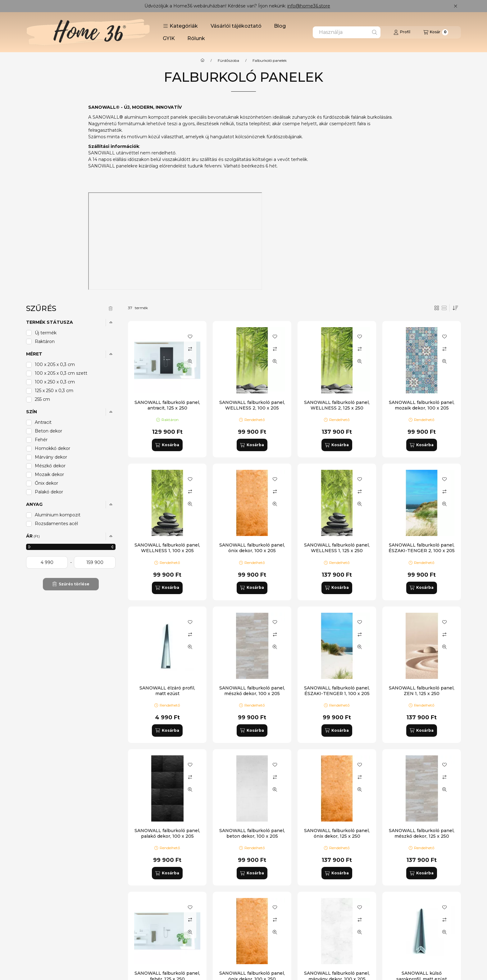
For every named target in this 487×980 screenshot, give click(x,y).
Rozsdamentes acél (56, 524)
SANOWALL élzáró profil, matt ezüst (167, 691)
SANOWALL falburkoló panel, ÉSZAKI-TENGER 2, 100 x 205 (422, 548)
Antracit (43, 422)
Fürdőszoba (228, 61)
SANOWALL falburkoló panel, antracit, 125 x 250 (167, 405)
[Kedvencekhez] (190, 337)
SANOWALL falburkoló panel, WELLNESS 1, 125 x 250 (337, 548)
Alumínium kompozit (58, 515)
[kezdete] (47, 562)
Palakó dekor (49, 492)
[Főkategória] (203, 61)
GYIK (169, 38)
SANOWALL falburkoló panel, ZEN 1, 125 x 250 (422, 691)
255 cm (42, 399)
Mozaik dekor (49, 474)
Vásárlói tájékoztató (236, 26)
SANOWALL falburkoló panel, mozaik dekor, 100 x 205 (422, 405)
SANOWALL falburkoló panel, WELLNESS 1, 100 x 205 (167, 548)
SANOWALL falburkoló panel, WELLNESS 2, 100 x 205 (252, 405)
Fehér (41, 440)
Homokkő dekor (52, 448)
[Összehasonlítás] (190, 349)
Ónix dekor (46, 483)
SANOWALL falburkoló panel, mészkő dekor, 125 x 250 (422, 833)
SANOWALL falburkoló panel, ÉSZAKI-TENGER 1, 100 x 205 (337, 691)
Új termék (46, 333)
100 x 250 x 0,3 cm (55, 382)
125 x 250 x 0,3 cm (54, 391)
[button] (180, 26)
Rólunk (196, 38)
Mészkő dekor (50, 466)
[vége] (95, 562)
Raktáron (45, 341)
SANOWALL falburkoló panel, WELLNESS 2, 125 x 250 (337, 405)
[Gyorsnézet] (190, 361)
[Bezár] (455, 6)
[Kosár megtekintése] (436, 32)
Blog (280, 26)
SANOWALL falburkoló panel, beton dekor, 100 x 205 (252, 833)
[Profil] (402, 32)
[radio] (444, 308)
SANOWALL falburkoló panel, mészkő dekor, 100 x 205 (252, 691)
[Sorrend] (455, 308)
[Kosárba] (167, 445)
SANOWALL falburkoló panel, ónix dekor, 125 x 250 (337, 833)
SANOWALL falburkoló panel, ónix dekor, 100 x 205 (252, 548)
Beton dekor (48, 431)
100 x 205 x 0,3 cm (55, 364)
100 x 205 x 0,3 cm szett (61, 373)
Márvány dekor (51, 457)
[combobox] (347, 32)
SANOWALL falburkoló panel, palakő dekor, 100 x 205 (167, 833)
